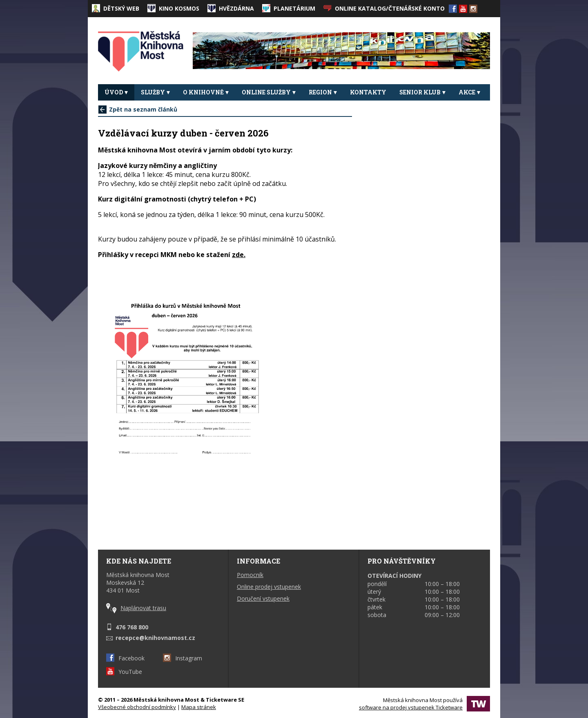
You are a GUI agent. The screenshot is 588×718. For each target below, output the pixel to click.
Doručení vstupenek (263, 598)
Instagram (183, 658)
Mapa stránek (199, 707)
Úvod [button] (116, 92)
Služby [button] (155, 92)
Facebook (125, 658)
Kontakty (368, 92)
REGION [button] (323, 92)
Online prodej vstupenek (269, 587)
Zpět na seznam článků (138, 109)
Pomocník (250, 575)
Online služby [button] (269, 92)
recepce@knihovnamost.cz (155, 638)
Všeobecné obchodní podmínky (137, 707)
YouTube (124, 672)
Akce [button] (469, 92)
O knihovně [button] (206, 92)
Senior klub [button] (422, 92)
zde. (239, 255)
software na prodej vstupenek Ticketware (411, 707)
